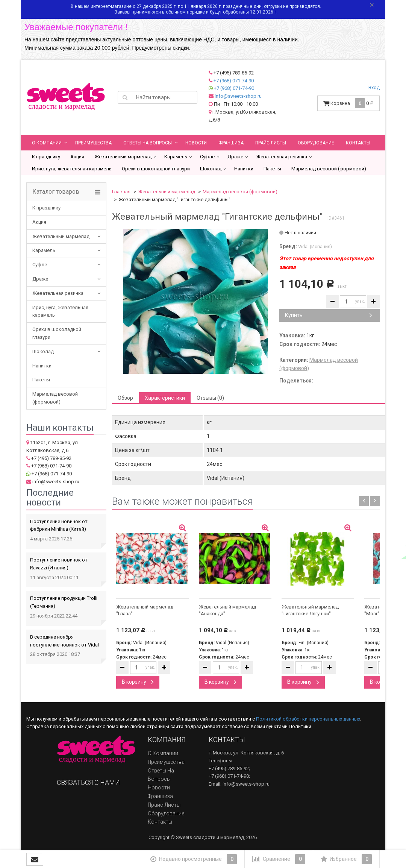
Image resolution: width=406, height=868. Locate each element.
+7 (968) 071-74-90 (234, 81)
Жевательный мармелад (123, 157)
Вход (374, 87)
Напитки (244, 169)
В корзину (138, 682)
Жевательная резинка (282, 157)
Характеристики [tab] (165, 398)
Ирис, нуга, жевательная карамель (72, 169)
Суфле (207, 157)
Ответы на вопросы (148, 143)
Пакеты (272, 169)
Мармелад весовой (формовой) (329, 169)
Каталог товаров (56, 192)
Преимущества (93, 143)
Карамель (176, 157)
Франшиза (231, 143)
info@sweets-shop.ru (238, 96)
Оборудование (316, 143)
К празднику (46, 157)
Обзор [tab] (125, 398)
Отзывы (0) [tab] (210, 398)
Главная (121, 192)
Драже (235, 157)
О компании (47, 143)
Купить (329, 315)
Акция (77, 157)
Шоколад (211, 169)
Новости (196, 143)
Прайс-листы (271, 143)
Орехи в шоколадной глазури (156, 169)
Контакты (358, 143)
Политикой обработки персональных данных (308, 719)
